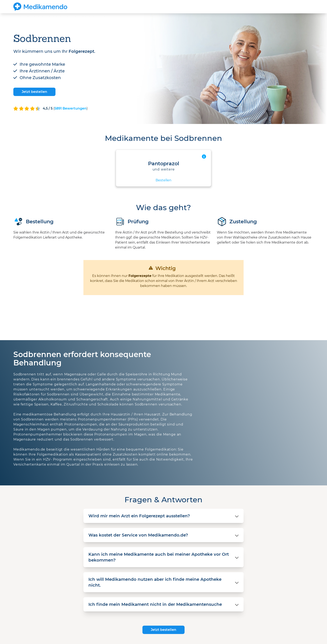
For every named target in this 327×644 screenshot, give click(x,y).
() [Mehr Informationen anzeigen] (70, 108)
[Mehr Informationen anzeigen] (204, 157)
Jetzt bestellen (34, 92)
